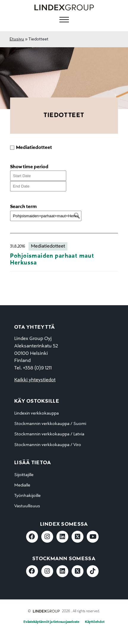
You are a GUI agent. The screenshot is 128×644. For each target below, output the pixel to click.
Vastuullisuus (27, 506)
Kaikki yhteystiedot (35, 380)
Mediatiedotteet (48, 246)
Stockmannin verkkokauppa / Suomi (50, 424)
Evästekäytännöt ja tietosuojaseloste (51, 622)
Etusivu (17, 39)
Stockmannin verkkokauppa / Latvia (49, 434)
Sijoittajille (24, 475)
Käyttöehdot (95, 622)
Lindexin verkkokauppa (37, 413)
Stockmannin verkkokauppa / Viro (48, 445)
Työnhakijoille (27, 496)
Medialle (22, 485)
